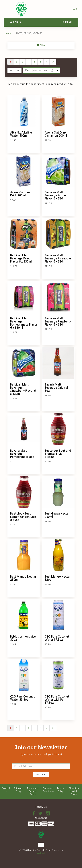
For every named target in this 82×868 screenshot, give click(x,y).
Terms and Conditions (48, 790)
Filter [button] (42, 45)
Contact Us (6, 790)
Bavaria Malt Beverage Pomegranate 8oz (22, 454)
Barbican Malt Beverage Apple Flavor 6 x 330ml (55, 195)
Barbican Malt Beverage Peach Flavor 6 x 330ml (21, 258)
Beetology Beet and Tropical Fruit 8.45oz (58, 454)
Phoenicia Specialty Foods (74, 791)
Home (8, 33)
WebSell (41, 853)
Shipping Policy (18, 790)
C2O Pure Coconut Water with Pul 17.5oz (57, 700)
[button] (75, 9)
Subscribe (41, 774)
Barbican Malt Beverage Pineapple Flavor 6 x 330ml (58, 258)
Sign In (16, 22)
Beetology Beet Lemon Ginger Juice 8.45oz (23, 517)
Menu (67, 22)
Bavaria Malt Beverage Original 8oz (56, 388)
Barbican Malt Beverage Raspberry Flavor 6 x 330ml (58, 321)
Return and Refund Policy (33, 791)
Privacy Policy (61, 790)
